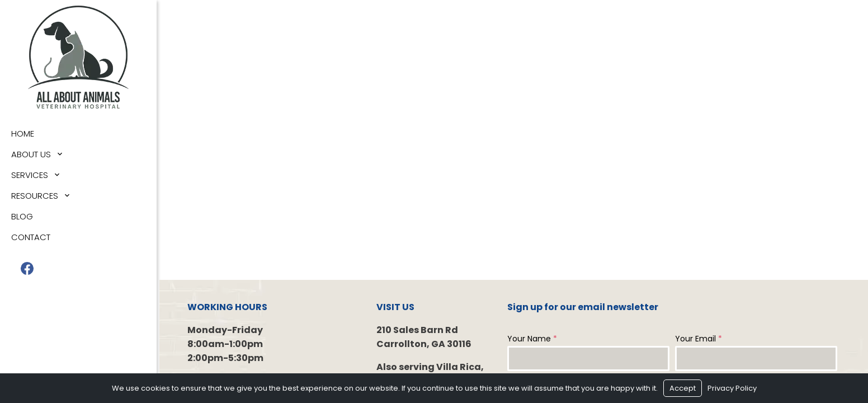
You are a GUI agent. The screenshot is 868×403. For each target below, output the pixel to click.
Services (30, 175)
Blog (22, 216)
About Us (31, 154)
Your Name (532, 339)
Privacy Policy (732, 388)
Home (23, 133)
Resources (35, 196)
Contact (31, 237)
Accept (683, 388)
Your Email (699, 339)
